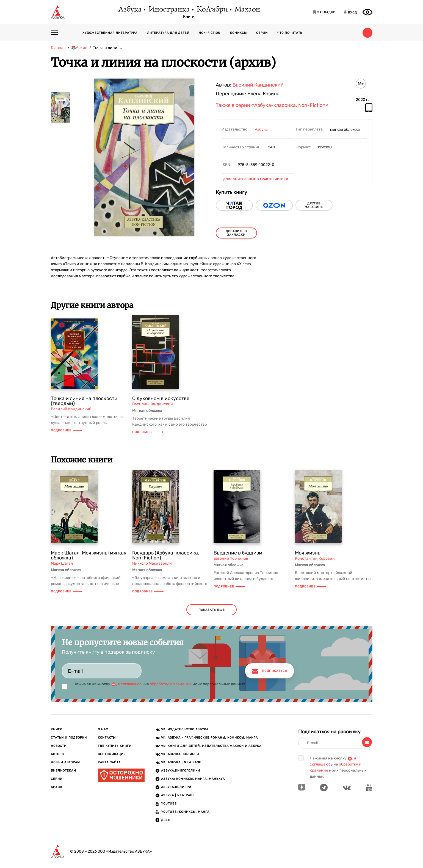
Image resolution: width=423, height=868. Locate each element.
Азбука (130, 10)
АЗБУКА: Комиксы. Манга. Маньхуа (193, 779)
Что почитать (290, 33)
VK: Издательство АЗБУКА (185, 729)
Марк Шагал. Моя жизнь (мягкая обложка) (89, 555)
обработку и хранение (171, 684)
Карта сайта (109, 762)
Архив (56, 787)
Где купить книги (115, 746)
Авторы (58, 754)
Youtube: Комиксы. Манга (185, 812)
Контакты (107, 738)
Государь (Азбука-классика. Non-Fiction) (166, 555)
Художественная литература (110, 33)
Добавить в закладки (236, 233)
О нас (103, 729)
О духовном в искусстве (161, 398)
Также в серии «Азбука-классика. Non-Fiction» (272, 106)
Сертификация (112, 754)
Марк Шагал (62, 563)
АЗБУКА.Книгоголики (181, 771)
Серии (262, 33)
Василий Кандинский (258, 85)
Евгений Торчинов (231, 558)
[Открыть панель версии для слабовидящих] (367, 12)
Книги (189, 17)
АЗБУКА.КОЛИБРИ (176, 787)
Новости (59, 746)
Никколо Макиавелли (152, 563)
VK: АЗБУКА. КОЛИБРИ (180, 754)
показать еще (212, 610)
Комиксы (238, 33)
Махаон (247, 10)
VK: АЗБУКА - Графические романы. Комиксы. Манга (209, 738)
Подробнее (67, 430)
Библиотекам (63, 771)
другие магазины (314, 205)
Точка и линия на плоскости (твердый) (84, 401)
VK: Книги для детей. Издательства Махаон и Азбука (211, 746)
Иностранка (169, 10)
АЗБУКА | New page (178, 795)
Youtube (169, 804)
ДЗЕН (166, 820)
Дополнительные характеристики (256, 179)
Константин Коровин (315, 558)
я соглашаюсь (131, 684)
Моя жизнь (308, 553)
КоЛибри (212, 10)
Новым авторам (65, 762)
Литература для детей (168, 33)
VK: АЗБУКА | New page (181, 762)
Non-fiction (210, 33)
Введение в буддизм (238, 553)
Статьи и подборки (69, 738)
